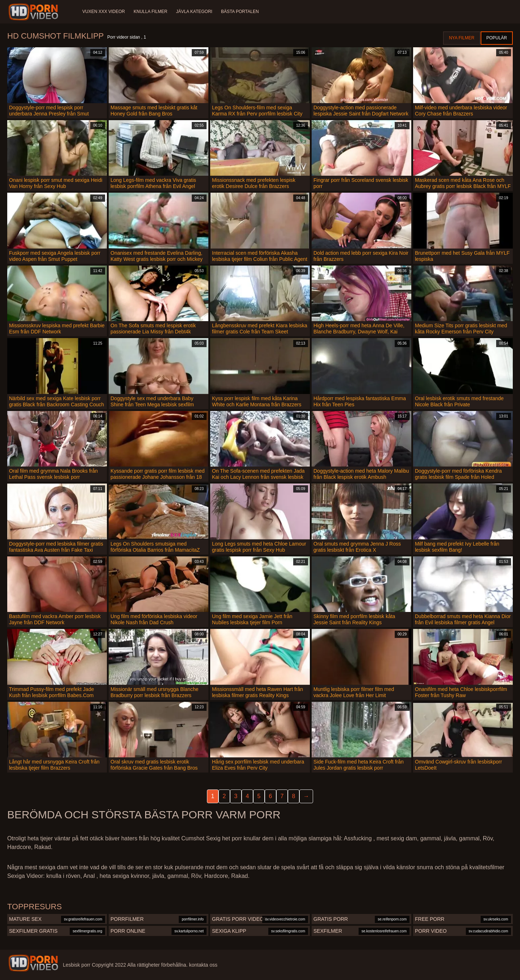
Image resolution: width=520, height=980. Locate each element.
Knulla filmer (150, 12)
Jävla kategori (194, 12)
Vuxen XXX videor (104, 12)
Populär (497, 38)
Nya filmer (461, 38)
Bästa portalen (240, 12)
